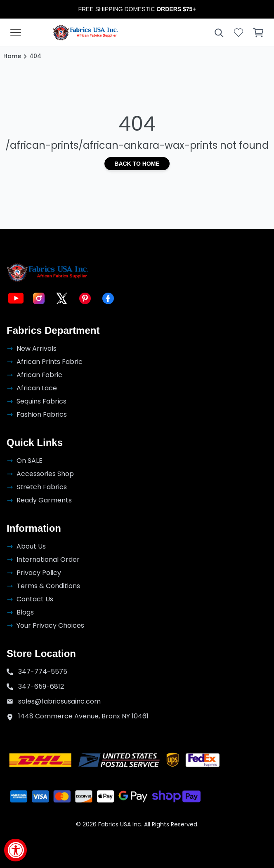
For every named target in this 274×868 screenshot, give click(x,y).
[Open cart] (258, 33)
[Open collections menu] (16, 33)
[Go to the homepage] (85, 33)
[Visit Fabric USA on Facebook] (108, 298)
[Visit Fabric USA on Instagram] (39, 298)
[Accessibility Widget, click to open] (15, 850)
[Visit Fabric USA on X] (62, 298)
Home (12, 56)
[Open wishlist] (239, 33)
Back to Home (137, 164)
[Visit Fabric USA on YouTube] (16, 298)
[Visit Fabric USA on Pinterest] (85, 298)
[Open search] (219, 33)
